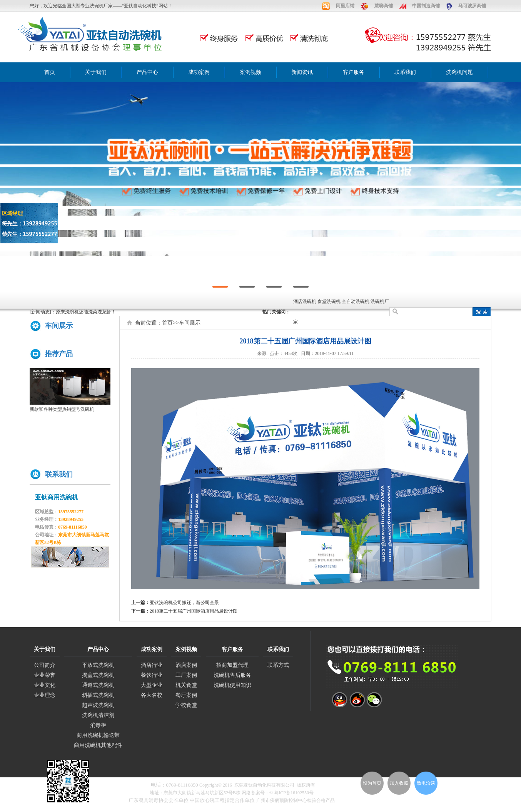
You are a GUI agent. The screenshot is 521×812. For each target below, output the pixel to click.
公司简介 (45, 665)
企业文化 (45, 685)
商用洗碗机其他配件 (98, 745)
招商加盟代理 (232, 665)
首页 (50, 72)
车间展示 (190, 323)
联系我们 (405, 72)
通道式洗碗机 (98, 685)
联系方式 (278, 665)
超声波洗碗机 (98, 705)
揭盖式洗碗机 (98, 675)
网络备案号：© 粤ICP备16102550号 (278, 793)
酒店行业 (152, 665)
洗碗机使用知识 (232, 685)
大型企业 (152, 685)
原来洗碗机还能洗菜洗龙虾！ (86, 312)
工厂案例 (186, 675)
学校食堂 (186, 705)
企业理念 (45, 695)
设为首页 (372, 783)
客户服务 (354, 72)
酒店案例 (186, 665)
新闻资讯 (302, 72)
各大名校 (152, 695)
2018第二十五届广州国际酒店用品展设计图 (194, 611)
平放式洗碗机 (98, 665)
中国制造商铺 (426, 6)
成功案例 (199, 72)
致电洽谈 (426, 783)
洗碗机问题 (459, 72)
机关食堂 (186, 685)
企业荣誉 (45, 675)
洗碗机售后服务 (232, 675)
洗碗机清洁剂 (98, 715)
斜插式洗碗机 (98, 695)
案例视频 (250, 72)
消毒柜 (98, 725)
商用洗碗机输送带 (98, 735)
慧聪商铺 (384, 6)
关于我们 (96, 72)
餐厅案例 (186, 695)
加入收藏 (399, 783)
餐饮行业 (152, 675)
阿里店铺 (345, 6)
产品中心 (147, 72)
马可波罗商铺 (472, 6)
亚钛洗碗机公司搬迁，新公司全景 (184, 603)
